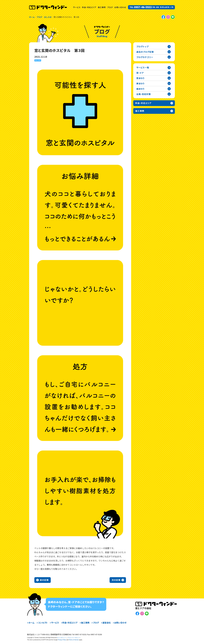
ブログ (110, 7)
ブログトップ (142, 46)
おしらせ (38, 60)
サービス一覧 (143, 67)
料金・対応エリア (89, 7)
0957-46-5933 (143, 7)
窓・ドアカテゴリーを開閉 (169, 73)
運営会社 (107, 623)
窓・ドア (140, 73)
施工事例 (102, 7)
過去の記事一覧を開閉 (169, 52)
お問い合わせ (120, 7)
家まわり (140, 83)
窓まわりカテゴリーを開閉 (169, 78)
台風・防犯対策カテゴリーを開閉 (169, 94)
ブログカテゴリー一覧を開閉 (169, 57)
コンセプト (43, 623)
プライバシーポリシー (74, 638)
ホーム (31, 623)
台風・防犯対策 (144, 94)
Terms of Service (74, 640)
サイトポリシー (62, 638)
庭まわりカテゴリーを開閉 (169, 89)
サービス (77, 7)
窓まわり (140, 78)
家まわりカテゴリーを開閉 (169, 83)
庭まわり (140, 89)
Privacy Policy (62, 640)
